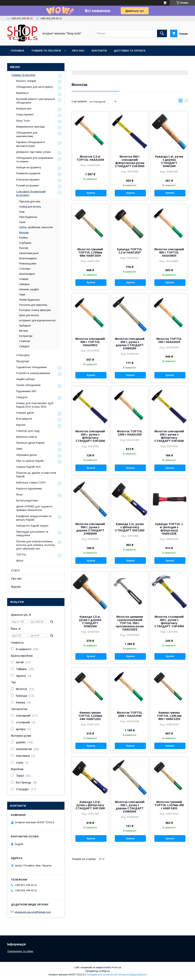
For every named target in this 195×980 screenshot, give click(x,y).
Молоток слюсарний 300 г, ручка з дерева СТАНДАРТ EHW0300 (130, 807)
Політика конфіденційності (132, 975)
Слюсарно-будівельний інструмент (31, 193)
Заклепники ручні (29, 253)
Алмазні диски (25, 413)
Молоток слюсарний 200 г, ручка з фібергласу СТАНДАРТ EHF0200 (90, 436)
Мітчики (23, 331)
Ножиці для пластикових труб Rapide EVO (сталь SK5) (35, 405)
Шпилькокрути (27, 274)
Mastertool (22, 93)
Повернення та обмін (20, 951)
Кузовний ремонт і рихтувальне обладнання (36, 101)
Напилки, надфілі (29, 289)
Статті (15, 570)
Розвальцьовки (28, 264)
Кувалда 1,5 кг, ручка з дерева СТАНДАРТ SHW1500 (90, 622)
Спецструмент (25, 114)
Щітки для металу (29, 315)
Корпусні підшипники (29, 489)
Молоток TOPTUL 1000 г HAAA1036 (130, 433)
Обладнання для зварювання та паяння (35, 160)
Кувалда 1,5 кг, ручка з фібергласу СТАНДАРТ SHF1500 (90, 805)
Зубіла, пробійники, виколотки (36, 227)
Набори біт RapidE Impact (32, 526)
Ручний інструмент (28, 186)
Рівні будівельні (28, 217)
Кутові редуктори (27, 500)
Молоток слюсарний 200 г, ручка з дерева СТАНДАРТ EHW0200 (130, 344)
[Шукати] (162, 33)
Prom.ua (116, 967)
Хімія (19, 449)
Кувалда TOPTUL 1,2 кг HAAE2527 (130, 251)
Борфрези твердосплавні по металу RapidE (34, 518)
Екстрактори (26, 336)
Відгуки (16, 587)
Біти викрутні (24, 419)
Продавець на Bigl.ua (97, 971)
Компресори (24, 109)
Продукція (23, 361)
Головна (17, 51)
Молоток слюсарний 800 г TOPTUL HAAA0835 (169, 252)
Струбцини (25, 243)
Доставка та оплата (130, 51)
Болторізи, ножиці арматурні (35, 310)
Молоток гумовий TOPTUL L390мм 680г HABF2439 (90, 252)
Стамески (25, 341)
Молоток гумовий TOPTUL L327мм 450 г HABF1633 (169, 805)
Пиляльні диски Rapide (30, 443)
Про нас (78, 51)
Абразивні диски (26, 455)
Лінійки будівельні (29, 300)
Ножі (22, 212)
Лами (22, 295)
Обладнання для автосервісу (35, 87)
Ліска (19, 494)
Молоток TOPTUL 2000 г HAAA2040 (130, 714)
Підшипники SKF (26, 391)
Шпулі (20, 561)
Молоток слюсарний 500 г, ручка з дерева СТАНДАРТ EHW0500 (90, 529)
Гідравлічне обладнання (31, 367)
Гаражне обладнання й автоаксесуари (30, 144)
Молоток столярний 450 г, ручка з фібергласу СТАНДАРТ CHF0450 (169, 622)
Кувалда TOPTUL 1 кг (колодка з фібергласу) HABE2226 (169, 529)
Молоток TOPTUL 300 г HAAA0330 (169, 340)
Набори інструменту (29, 167)
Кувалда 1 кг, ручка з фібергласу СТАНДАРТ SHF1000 (130, 527)
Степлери (25, 269)
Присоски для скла (30, 202)
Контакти (99, 51)
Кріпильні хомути (27, 437)
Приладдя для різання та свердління (32, 533)
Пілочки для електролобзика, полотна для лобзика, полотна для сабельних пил (35, 545)
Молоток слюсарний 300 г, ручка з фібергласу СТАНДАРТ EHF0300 (169, 436)
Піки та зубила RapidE (30, 461)
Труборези (25, 326)
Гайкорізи (24, 284)
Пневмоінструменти (28, 173)
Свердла (24, 346)
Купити (91, 193)
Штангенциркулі (28, 258)
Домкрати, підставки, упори (33, 152)
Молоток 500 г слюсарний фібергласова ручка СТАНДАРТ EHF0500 (130, 161)
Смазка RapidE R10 (28, 467)
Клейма (23, 238)
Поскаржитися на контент (100, 975)
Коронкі (21, 425)
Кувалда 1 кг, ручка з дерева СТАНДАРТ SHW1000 (169, 161)
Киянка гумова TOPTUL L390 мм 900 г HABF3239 (169, 716)
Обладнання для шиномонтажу (27, 134)
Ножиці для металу (30, 207)
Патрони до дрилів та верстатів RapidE (36, 475)
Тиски (22, 222)
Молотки (24, 233)
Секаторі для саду (28, 431)
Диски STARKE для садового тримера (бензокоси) (34, 508)
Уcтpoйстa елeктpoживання (33, 373)
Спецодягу (23, 355)
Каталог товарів (26, 81)
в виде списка (186, 101)
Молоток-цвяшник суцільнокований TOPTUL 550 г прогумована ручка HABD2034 (130, 623)
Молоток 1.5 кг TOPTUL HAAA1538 (90, 158)
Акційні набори (25, 379)
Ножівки (24, 279)
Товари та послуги (46, 51)
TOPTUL (21, 555)
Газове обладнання (28, 385)
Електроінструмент (28, 180)
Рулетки (24, 248)
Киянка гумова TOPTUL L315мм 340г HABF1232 (90, 716)
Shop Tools (23, 121)
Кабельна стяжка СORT (31, 483)
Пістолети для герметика (33, 305)
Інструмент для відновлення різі (37, 320)
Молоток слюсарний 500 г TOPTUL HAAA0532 (90, 342)
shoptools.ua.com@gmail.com (33, 912)
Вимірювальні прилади (30, 127)
